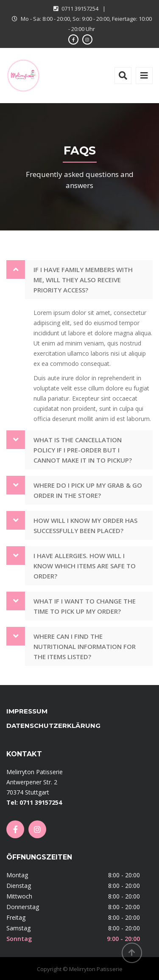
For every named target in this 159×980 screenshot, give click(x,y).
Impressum (27, 711)
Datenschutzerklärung (53, 726)
